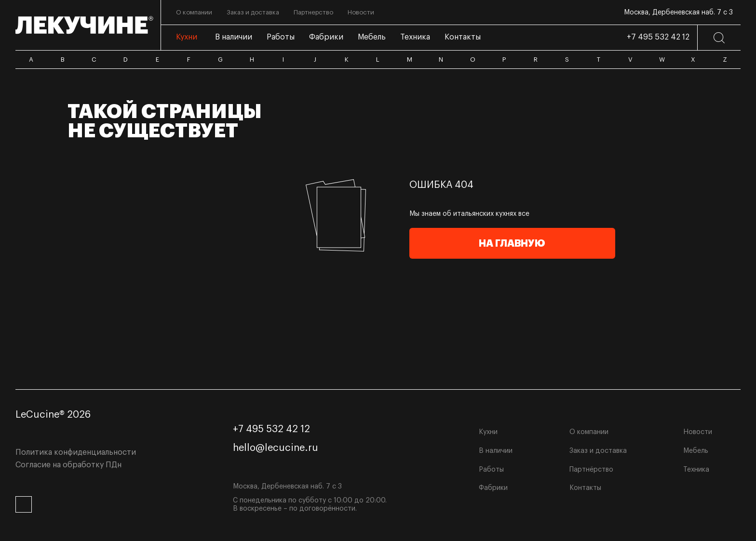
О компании (589, 432)
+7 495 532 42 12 (658, 37)
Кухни (488, 432)
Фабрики (493, 488)
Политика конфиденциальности (76, 452)
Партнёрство (591, 470)
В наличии (496, 451)
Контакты (585, 488)
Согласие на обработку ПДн (68, 465)
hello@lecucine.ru (276, 448)
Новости (698, 432)
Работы (491, 470)
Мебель (696, 451)
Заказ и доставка (598, 451)
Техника (696, 470)
